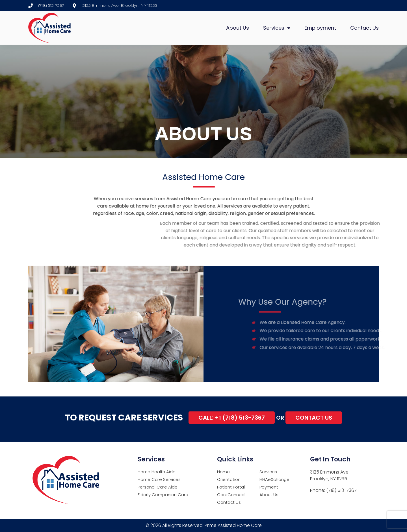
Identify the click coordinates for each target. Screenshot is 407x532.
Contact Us (364, 28)
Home (223, 472)
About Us (238, 28)
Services (277, 28)
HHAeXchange (274, 479)
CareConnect (231, 495)
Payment (269, 487)
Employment (320, 28)
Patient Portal (231, 487)
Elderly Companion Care (163, 495)
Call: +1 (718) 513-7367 (232, 418)
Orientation (229, 479)
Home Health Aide (157, 472)
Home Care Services (159, 479)
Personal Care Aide (158, 487)
